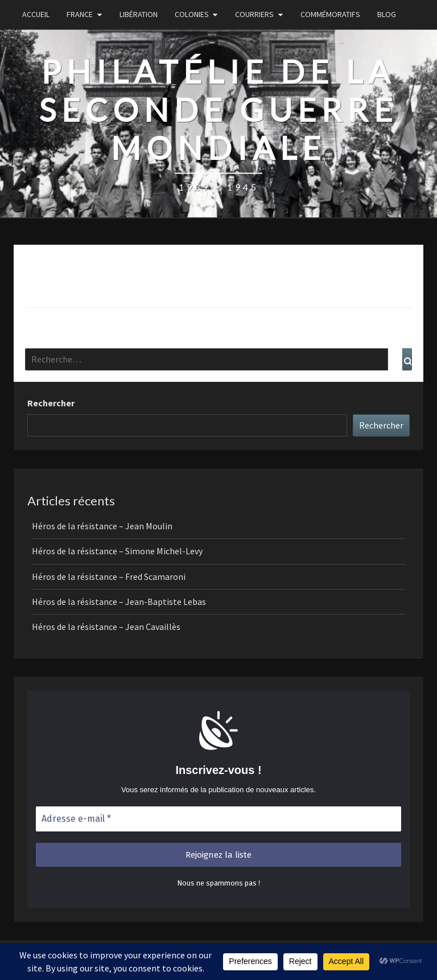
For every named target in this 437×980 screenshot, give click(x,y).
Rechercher (51, 403)
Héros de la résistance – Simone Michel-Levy (117, 551)
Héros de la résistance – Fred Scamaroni (109, 577)
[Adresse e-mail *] (218, 819)
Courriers (254, 14)
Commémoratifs (330, 14)
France (80, 14)
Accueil (36, 14)
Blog (387, 14)
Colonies (192, 14)
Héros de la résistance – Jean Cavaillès (106, 627)
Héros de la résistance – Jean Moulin (102, 526)
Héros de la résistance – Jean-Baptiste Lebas (119, 602)
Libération (139, 14)
